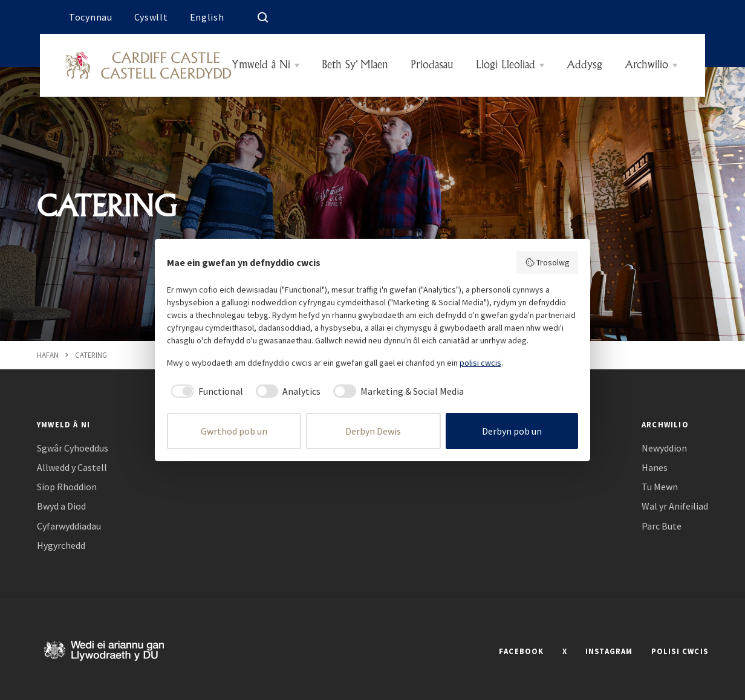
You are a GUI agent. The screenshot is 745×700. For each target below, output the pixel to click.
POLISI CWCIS (680, 651)
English (207, 17)
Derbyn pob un (512, 431)
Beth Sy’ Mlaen (355, 65)
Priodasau (432, 65)
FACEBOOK (522, 651)
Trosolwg (548, 262)
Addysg (584, 65)
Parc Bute (662, 526)
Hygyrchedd (61, 546)
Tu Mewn (660, 487)
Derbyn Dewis (373, 431)
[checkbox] (205, 391)
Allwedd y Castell (72, 468)
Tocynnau (91, 17)
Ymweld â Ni (261, 65)
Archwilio (646, 65)
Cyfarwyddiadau (69, 526)
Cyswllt (151, 17)
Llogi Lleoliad (506, 65)
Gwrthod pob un (234, 431)
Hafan (48, 355)
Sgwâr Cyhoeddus (73, 448)
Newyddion (664, 448)
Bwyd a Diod (61, 506)
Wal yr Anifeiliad (675, 506)
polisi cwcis (480, 363)
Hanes (655, 468)
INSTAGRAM (609, 651)
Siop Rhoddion (67, 487)
